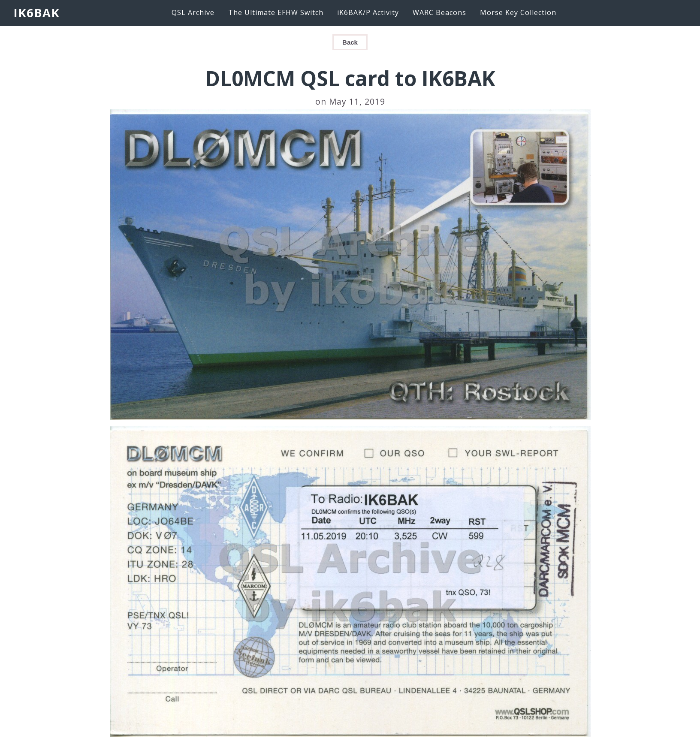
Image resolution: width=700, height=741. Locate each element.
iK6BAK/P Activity (368, 12)
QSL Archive (193, 12)
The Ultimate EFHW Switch (276, 12)
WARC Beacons (439, 12)
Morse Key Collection (518, 12)
